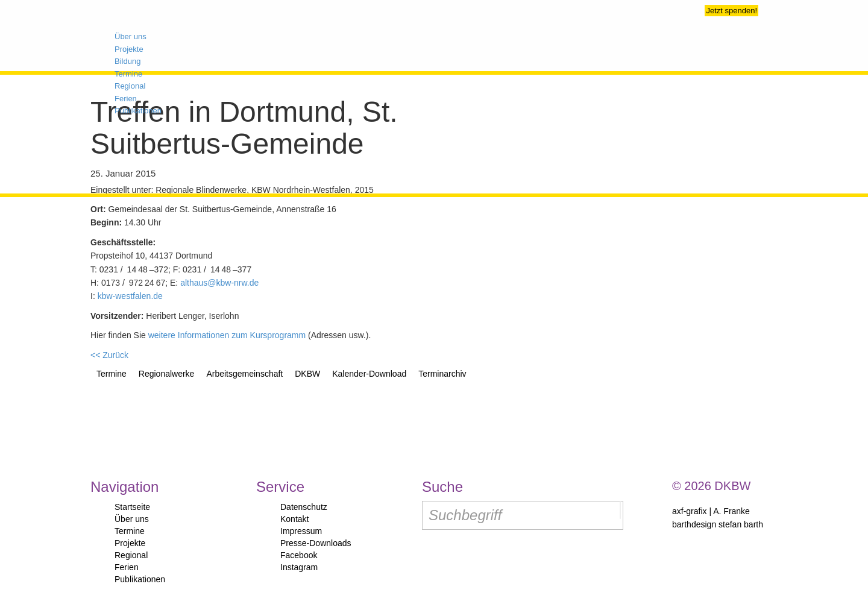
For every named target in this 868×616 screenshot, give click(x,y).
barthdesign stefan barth (718, 524)
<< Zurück (109, 355)
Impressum (301, 531)
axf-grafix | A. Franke (711, 511)
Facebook (299, 555)
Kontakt (294, 519)
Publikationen (140, 579)
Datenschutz (304, 507)
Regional (131, 555)
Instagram (299, 567)
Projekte (130, 543)
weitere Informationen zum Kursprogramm (227, 335)
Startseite (132, 507)
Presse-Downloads (316, 543)
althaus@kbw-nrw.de (219, 283)
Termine (130, 531)
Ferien (127, 567)
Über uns (132, 519)
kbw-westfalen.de (130, 296)
